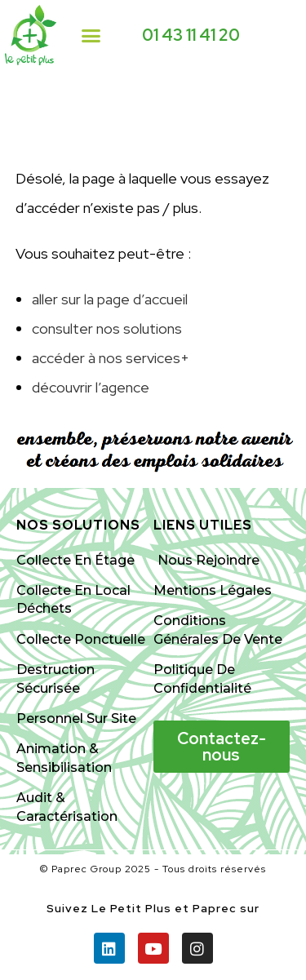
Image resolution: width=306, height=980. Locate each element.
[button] (91, 35)
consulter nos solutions (107, 328)
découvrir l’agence (91, 387)
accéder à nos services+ (111, 358)
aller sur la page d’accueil (110, 299)
